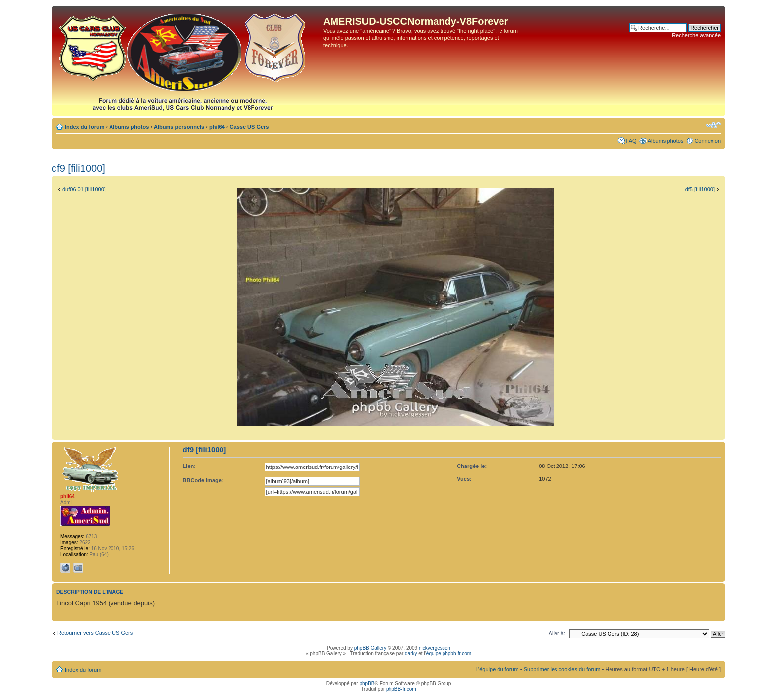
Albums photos (129, 127)
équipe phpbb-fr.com (449, 654)
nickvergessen (435, 648)
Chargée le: (472, 466)
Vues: (464, 479)
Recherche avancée (696, 35)
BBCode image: (203, 480)
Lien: (189, 466)
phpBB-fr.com (401, 689)
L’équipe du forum (497, 669)
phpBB (367, 683)
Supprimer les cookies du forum (562, 669)
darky (411, 654)
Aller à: (557, 633)
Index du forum (84, 127)
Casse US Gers (250, 127)
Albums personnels (179, 127)
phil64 (217, 127)
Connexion (707, 141)
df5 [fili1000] (700, 189)
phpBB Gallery (370, 648)
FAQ (631, 141)
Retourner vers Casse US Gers (95, 633)
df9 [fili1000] (78, 168)
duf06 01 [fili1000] (84, 189)
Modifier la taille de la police (713, 125)
